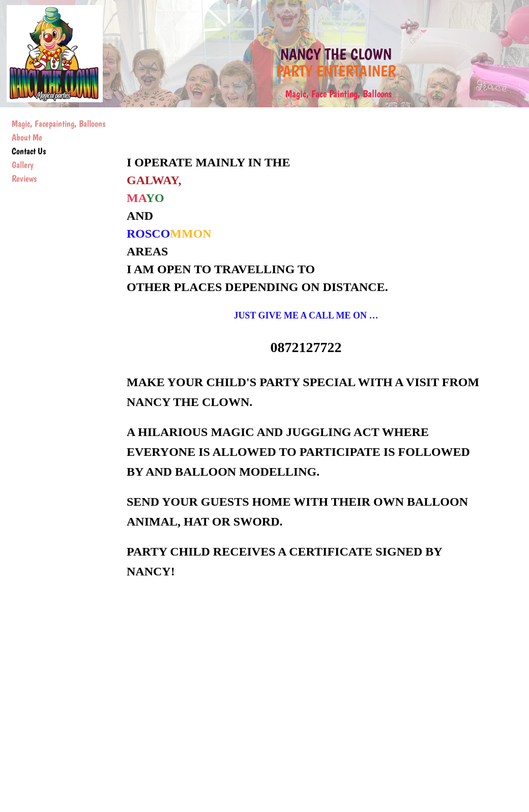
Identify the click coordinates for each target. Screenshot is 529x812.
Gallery (23, 165)
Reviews (24, 178)
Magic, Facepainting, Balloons (58, 123)
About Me (27, 137)
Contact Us (29, 151)
